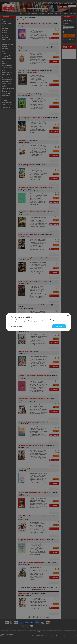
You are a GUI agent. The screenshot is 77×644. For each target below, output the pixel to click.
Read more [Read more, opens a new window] (40, 322)
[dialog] (38, 322)
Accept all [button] (59, 326)
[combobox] (68, 315)
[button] (16, 326)
